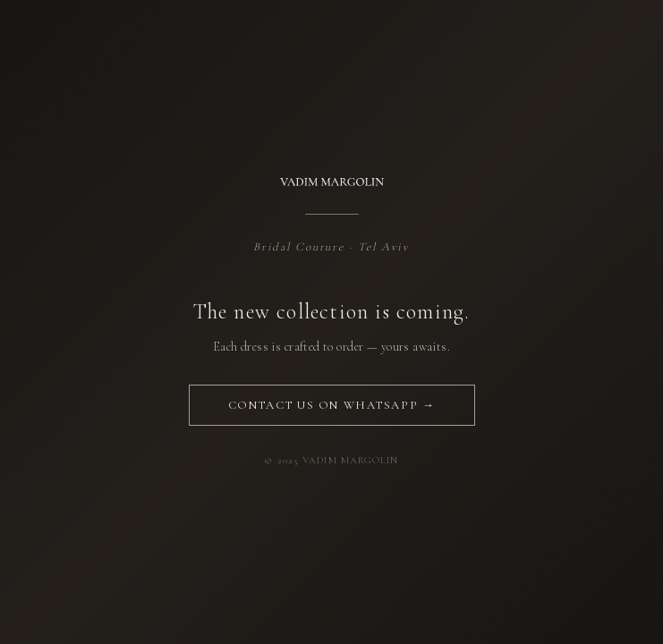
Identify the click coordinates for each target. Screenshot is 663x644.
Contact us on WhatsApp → (331, 405)
